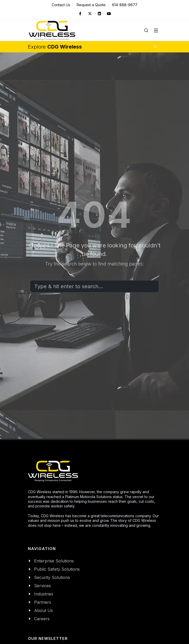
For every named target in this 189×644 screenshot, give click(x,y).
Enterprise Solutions (54, 561)
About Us (44, 610)
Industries (44, 594)
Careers (42, 619)
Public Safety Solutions (57, 569)
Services (42, 586)
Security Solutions (52, 577)
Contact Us (61, 5)
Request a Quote (91, 5)
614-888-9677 (125, 5)
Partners (43, 602)
